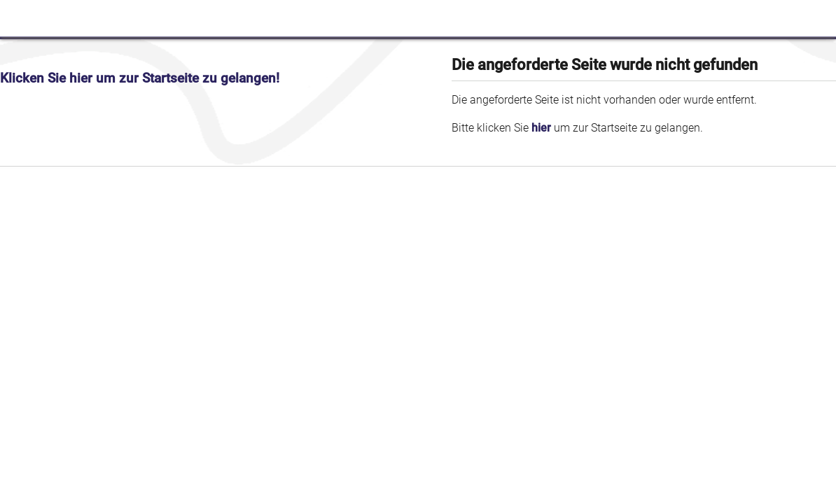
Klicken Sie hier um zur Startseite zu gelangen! (140, 78)
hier (541, 128)
